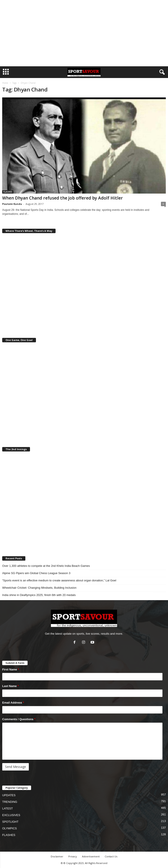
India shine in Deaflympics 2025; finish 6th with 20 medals (39, 595)
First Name (11, 669)
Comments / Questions (19, 719)
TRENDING (10, 802)
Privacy (73, 856)
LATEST (7, 808)
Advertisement (91, 856)
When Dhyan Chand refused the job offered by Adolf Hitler (63, 198)
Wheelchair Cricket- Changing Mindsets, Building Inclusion (39, 588)
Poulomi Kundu (12, 204)
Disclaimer (57, 856)
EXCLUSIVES (11, 815)
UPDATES (9, 795)
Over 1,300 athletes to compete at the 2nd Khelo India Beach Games (46, 566)
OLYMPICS (9, 828)
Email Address (13, 703)
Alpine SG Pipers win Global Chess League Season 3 (36, 573)
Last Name (10, 686)
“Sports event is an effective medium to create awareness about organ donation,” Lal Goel (59, 580)
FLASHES (8, 192)
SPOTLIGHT (10, 822)
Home (5, 83)
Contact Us (111, 856)
